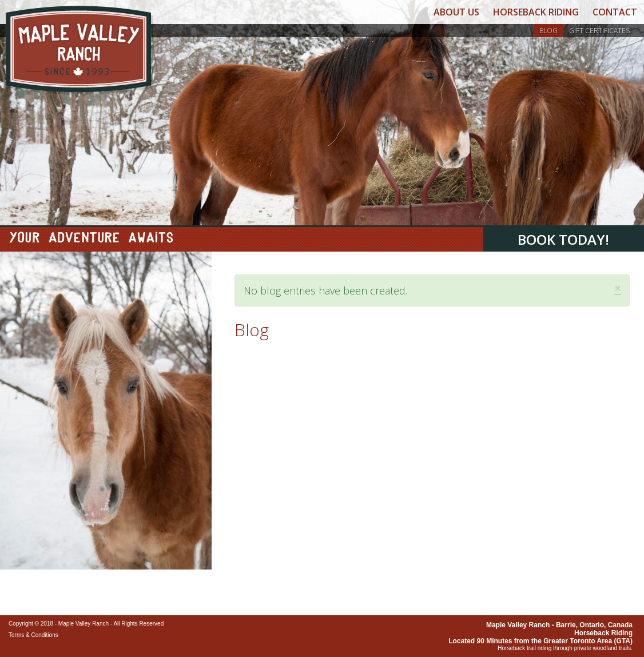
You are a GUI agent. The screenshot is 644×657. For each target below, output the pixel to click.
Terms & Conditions (33, 635)
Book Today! (563, 239)
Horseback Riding (536, 12)
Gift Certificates (599, 31)
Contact (615, 12)
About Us (456, 12)
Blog (548, 31)
